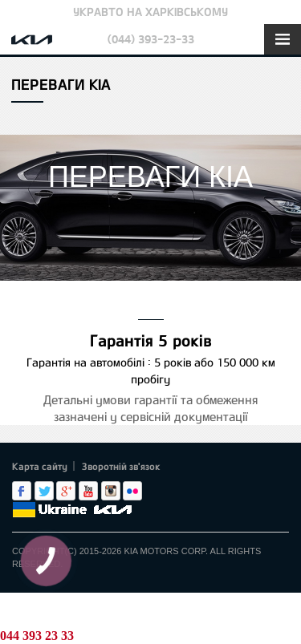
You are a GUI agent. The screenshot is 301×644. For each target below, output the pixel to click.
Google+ (66, 491)
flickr (132, 491)
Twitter (44, 491)
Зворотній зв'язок (121, 466)
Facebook (22, 491)
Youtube (88, 491)
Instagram (111, 491)
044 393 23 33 (37, 636)
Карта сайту (40, 466)
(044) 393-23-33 (151, 39)
